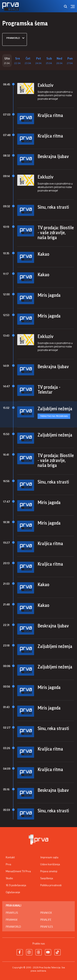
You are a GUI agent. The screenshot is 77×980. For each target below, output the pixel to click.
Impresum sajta (49, 857)
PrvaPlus (12, 913)
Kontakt (10, 857)
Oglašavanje (13, 892)
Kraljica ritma (50, 116)
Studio (9, 878)
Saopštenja (47, 878)
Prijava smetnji (49, 871)
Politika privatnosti (51, 885)
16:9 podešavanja (16, 885)
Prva (8, 864)
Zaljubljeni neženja (55, 409)
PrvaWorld (13, 927)
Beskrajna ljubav (53, 157)
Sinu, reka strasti (53, 207)
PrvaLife (46, 920)
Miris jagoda (49, 295)
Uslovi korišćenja (50, 864)
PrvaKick (46, 913)
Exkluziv (45, 85)
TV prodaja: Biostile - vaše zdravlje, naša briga (56, 233)
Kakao (43, 254)
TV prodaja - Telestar (49, 390)
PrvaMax (12, 920)
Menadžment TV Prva (18, 871)
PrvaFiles (47, 927)
